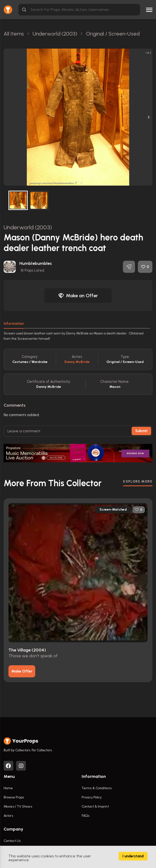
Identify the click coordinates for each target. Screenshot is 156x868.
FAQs (85, 816)
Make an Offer (78, 296)
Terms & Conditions (97, 788)
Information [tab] (14, 324)
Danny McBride (77, 362)
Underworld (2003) (28, 227)
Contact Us (12, 841)
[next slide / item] (149, 117)
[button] (75, 182)
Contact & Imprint (95, 807)
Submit (141, 431)
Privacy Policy (92, 797)
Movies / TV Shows (18, 807)
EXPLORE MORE (138, 481)
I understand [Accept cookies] (133, 856)
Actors (8, 816)
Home (8, 788)
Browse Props (14, 797)
